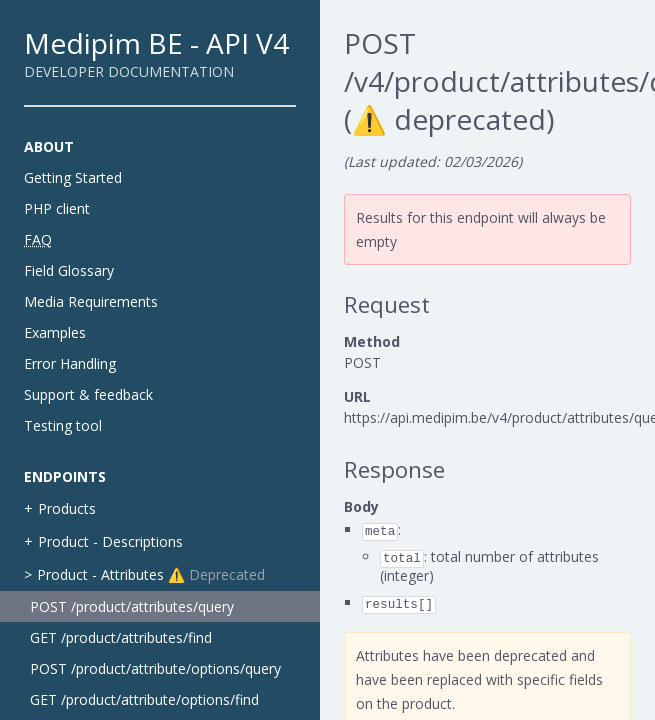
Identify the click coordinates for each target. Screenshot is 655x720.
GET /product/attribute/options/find (144, 699)
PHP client (57, 208)
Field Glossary (69, 270)
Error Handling (70, 363)
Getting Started (73, 177)
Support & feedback (88, 394)
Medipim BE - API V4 (156, 43)
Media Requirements (91, 301)
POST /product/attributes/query (132, 606)
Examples (55, 332)
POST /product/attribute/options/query (155, 668)
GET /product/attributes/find (121, 637)
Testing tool (63, 425)
